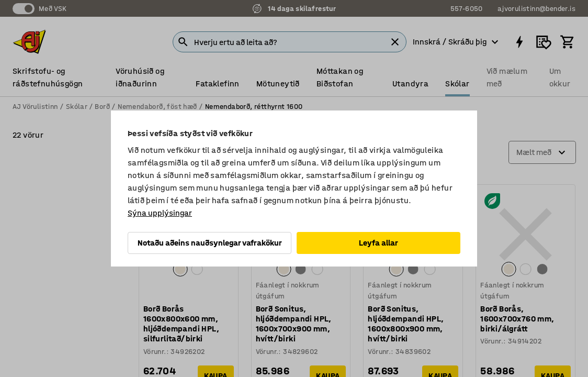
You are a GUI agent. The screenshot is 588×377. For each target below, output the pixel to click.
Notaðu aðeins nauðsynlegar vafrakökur (210, 243)
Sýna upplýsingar (160, 213)
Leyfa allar (378, 243)
